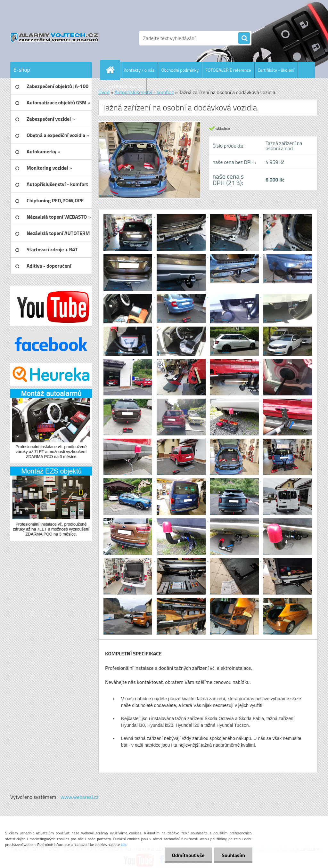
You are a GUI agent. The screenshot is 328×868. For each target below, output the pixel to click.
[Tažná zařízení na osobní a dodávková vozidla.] (128, 215)
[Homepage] (113, 70)
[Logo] (54, 38)
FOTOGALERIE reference (228, 70)
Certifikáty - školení (276, 70)
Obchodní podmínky (180, 70)
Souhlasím (233, 855)
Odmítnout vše (186, 855)
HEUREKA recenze (126, 86)
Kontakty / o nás (139, 70)
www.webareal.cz (80, 797)
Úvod (104, 92)
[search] (244, 38)
